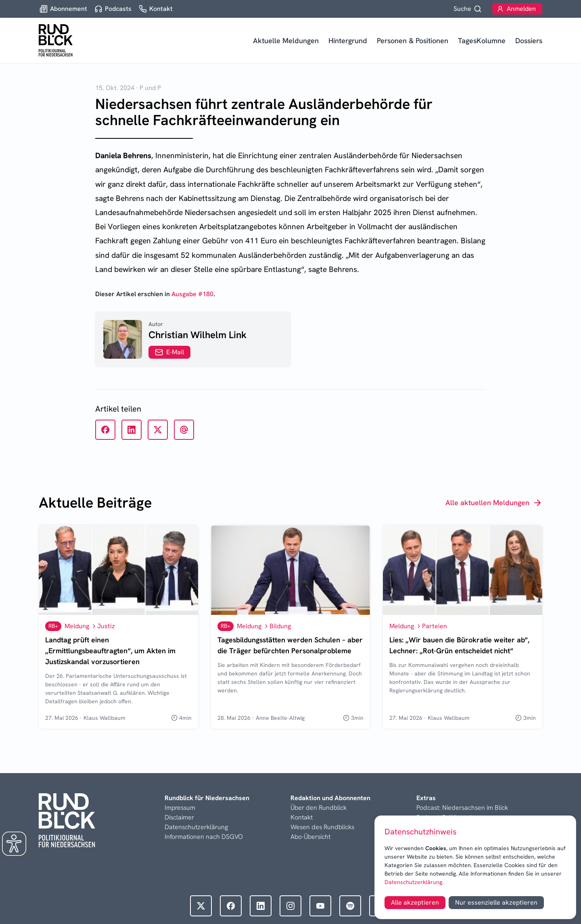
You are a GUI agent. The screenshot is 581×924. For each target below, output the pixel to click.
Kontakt (302, 817)
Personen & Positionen (413, 41)
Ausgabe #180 (192, 294)
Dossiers (529, 41)
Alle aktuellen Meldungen (494, 503)
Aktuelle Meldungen (286, 41)
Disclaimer (179, 817)
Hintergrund (348, 41)
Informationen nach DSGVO (204, 837)
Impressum (180, 808)
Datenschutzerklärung (413, 882)
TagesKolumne (482, 41)
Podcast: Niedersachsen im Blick (462, 808)
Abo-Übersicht (310, 837)
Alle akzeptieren (415, 902)
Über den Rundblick (319, 808)
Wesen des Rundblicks (322, 827)
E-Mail (169, 352)
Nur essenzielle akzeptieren (496, 902)
